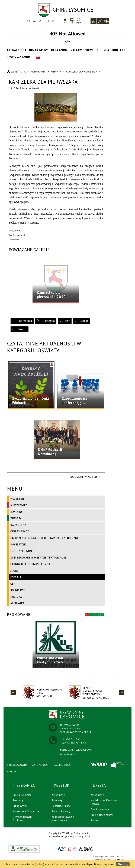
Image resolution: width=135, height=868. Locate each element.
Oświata (16, 577)
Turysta (16, 518)
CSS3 (75, 849)
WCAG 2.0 (86, 849)
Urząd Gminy (39, 50)
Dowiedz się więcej (104, 864)
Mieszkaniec (19, 505)
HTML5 (70, 849)
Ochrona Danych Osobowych (22, 818)
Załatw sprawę (82, 50)
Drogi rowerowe (100, 809)
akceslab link (24, 849)
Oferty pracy (20, 531)
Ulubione (41, 21)
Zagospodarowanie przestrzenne (63, 818)
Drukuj (84, 321)
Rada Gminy (59, 50)
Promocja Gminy (19, 57)
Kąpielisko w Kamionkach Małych (105, 802)
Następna (49, 321)
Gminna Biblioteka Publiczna (30, 564)
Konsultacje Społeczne (26, 811)
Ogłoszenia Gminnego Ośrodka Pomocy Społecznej (45, 538)
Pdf (67, 321)
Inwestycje (18, 544)
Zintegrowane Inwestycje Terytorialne (38, 557)
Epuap (98, 765)
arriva (78, 21)
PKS (72, 21)
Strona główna (28, 21)
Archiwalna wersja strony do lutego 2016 (69, 836)
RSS (53, 21)
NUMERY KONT (68, 754)
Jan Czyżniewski (30, 88)
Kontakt (47, 21)
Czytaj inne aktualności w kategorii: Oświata (44, 347)
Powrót (22, 329)
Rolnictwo (18, 590)
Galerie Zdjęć (62, 765)
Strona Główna (17, 765)
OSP (13, 584)
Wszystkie (17, 499)
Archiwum (17, 603)
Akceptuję (123, 864)
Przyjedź (95, 820)
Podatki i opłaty (61, 811)
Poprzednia (25, 321)
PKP (65, 21)
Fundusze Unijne (22, 551)
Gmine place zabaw (102, 815)
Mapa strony (35, 21)
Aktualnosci (58, 795)
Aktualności (16, 50)
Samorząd (18, 800)
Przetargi (57, 800)
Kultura (103, 50)
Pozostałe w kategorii (85, 477)
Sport (14, 570)
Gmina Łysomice (22, 795)
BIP (38, 57)
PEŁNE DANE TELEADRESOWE (76, 750)
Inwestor (17, 512)
